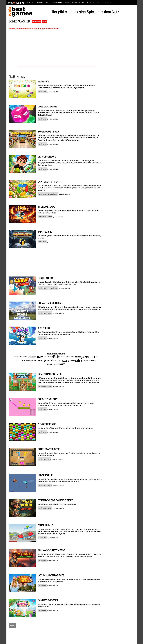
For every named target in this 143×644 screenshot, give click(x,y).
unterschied (58, 360)
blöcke (56, 357)
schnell (50, 364)
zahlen (22, 360)
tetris (97, 357)
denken (62, 364)
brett (35, 360)
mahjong (41, 360)
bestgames (16, 3)
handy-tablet (37, 21)
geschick (88, 357)
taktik (52, 360)
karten (55, 364)
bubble (91, 360)
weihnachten (71, 357)
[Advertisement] (120, 56)
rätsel (79, 360)
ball (67, 357)
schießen (86, 360)
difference (72, 360)
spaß (95, 360)
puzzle (65, 360)
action (45, 21)
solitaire (78, 357)
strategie (16, 357)
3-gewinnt (39, 357)
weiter (12, 625)
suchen (48, 360)
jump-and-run (47, 357)
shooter (63, 357)
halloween (21, 357)
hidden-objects (28, 360)
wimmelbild (31, 357)
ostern (26, 357)
